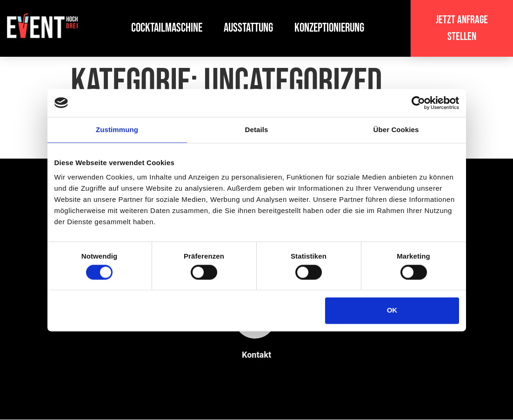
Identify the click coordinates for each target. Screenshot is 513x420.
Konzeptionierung (329, 28)
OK (392, 310)
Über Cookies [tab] (396, 130)
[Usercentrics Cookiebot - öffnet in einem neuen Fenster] (418, 103)
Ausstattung (248, 28)
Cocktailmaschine (167, 28)
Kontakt (256, 355)
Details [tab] (257, 130)
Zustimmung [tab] (117, 130)
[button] (462, 28)
